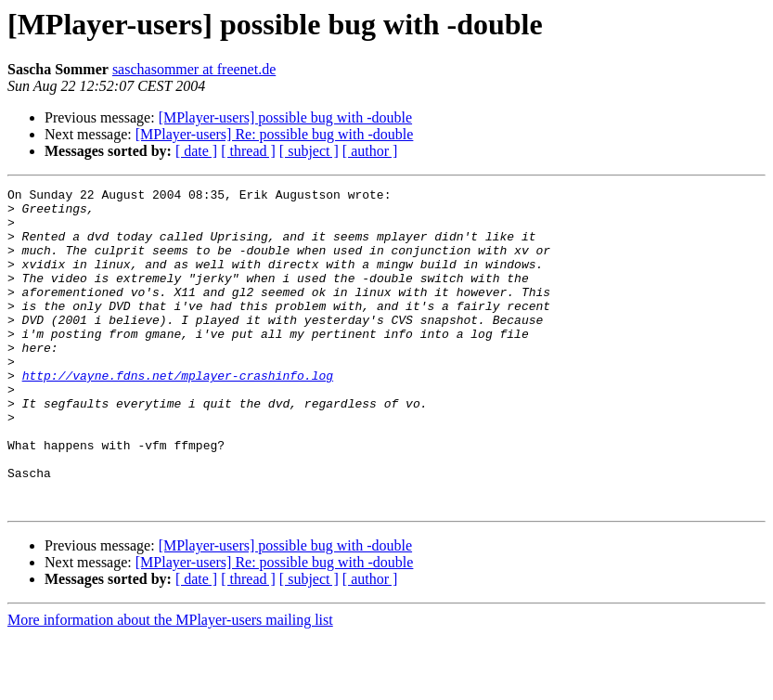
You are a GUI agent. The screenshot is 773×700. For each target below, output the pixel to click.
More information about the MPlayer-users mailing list (170, 684)
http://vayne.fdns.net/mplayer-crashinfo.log (178, 414)
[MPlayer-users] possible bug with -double (285, 117)
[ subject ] (309, 151)
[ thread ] (248, 151)
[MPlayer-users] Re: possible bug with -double (275, 134)
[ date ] (196, 151)
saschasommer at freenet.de (194, 69)
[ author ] (370, 151)
